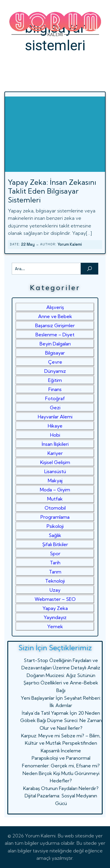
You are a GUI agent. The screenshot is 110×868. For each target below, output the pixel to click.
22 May (28, 244)
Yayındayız (55, 617)
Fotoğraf (55, 398)
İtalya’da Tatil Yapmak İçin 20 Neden (61, 713)
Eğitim (55, 380)
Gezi (55, 408)
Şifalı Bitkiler (55, 544)
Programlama (55, 517)
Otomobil (55, 508)
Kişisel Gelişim (55, 462)
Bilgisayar (55, 353)
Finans (55, 389)
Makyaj (55, 480)
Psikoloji (55, 526)
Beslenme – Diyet (55, 335)
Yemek (55, 626)
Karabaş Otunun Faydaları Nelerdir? (61, 788)
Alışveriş (55, 307)
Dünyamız (55, 371)
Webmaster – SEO (55, 599)
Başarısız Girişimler (55, 325)
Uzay (55, 590)
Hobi (55, 435)
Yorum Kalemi (70, 244)
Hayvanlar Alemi (55, 417)
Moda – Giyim (55, 490)
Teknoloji (55, 581)
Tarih (55, 563)
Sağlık (55, 535)
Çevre (55, 362)
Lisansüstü (55, 471)
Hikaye (55, 426)
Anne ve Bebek (55, 316)
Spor (55, 553)
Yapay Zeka (55, 608)
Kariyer (55, 453)
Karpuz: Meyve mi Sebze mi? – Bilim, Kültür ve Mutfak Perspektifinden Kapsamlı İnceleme (61, 743)
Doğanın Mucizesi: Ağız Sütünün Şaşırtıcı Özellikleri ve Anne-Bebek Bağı (61, 683)
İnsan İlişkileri (55, 444)
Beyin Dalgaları (55, 344)
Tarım (55, 572)
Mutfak (55, 499)
